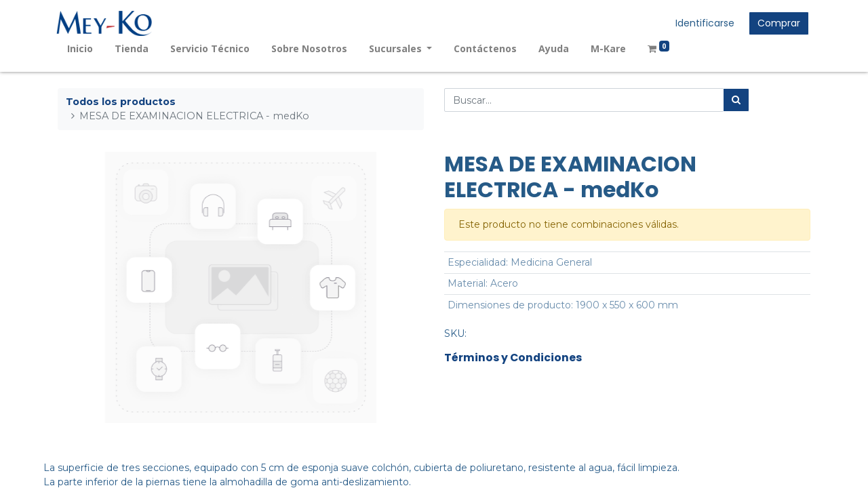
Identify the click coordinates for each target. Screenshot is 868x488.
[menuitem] (81, 48)
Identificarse (704, 23)
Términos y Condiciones (513, 358)
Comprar (777, 23)
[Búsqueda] (736, 100)
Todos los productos (121, 102)
